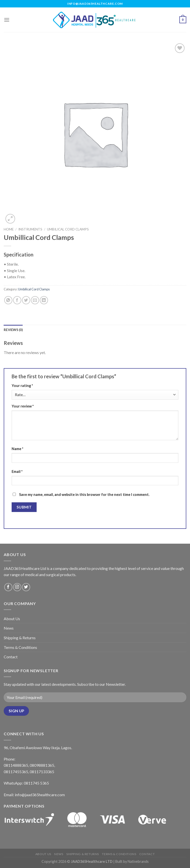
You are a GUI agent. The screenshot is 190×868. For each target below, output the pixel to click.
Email (17, 472)
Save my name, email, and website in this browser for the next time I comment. (84, 495)
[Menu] (7, 20)
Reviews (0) (13, 330)
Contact (11, 657)
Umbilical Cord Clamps (68, 229)
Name (17, 449)
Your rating (22, 386)
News (9, 628)
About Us (12, 619)
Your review (23, 406)
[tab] (13, 330)
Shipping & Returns (20, 638)
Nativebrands (138, 861)
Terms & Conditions (20, 647)
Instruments (30, 229)
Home (9, 229)
